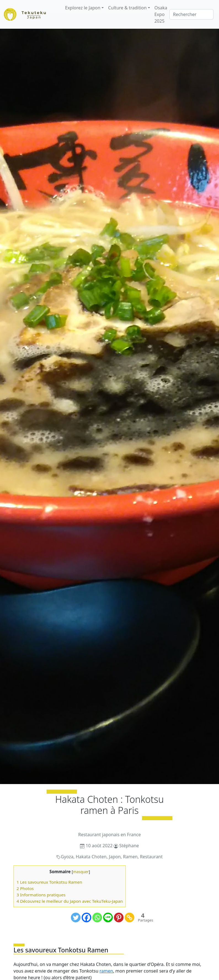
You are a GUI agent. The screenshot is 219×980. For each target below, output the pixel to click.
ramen (106, 971)
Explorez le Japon (83, 8)
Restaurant (151, 857)
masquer (81, 872)
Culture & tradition (127, 8)
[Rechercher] (191, 14)
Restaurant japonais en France (109, 835)
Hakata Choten (91, 857)
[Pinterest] (119, 917)
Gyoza (67, 857)
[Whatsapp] (97, 917)
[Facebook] (86, 917)
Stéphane (129, 846)
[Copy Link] (129, 917)
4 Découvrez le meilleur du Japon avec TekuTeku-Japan (70, 901)
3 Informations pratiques (41, 895)
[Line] (108, 917)
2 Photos (25, 888)
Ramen (130, 857)
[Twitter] (76, 917)
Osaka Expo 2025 (161, 14)
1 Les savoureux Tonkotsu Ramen (49, 882)
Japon (115, 857)
